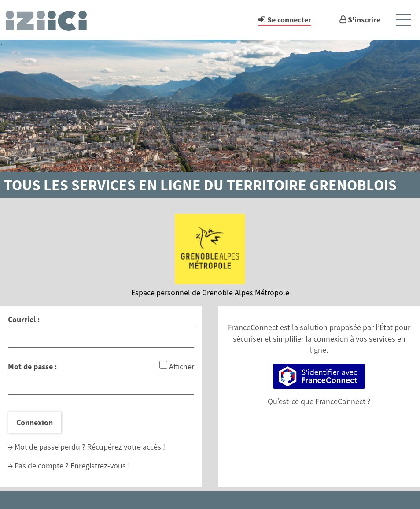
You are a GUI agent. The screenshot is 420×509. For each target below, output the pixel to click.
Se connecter (289, 20)
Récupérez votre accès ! (126, 447)
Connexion (35, 422)
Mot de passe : (32, 366)
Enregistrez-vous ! (100, 466)
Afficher (182, 366)
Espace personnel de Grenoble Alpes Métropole (210, 292)
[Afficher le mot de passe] (163, 365)
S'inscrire (364, 20)
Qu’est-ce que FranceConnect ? (319, 401)
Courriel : (24, 319)
